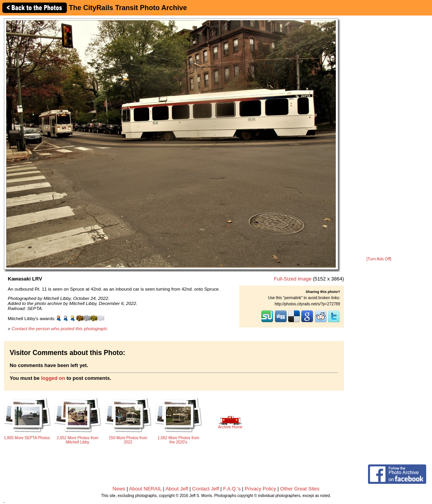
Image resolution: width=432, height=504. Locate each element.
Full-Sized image (293, 279)
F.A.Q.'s (232, 489)
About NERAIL (145, 489)
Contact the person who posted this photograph (59, 328)
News (119, 489)
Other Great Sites (300, 489)
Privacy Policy (260, 489)
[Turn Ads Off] (379, 259)
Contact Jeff (206, 489)
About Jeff (177, 489)
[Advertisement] (379, 137)
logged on (53, 378)
